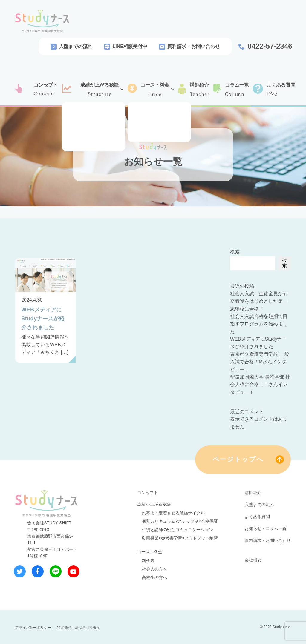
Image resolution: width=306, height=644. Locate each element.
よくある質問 (257, 517)
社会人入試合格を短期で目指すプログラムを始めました (259, 324)
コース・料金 (150, 552)
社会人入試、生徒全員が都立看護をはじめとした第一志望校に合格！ (259, 301)
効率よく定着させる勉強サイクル (173, 513)
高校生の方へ (154, 577)
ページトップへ (238, 459)
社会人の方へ (154, 569)
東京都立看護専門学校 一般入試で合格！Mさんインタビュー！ (259, 362)
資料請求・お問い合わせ (194, 46)
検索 (235, 252)
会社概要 (253, 560)
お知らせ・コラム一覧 (266, 528)
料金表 (148, 561)
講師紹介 (253, 493)
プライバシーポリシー (33, 628)
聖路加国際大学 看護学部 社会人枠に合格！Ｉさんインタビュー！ (260, 385)
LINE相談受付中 (130, 46)
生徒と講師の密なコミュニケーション (178, 530)
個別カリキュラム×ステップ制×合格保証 (180, 521)
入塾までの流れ (76, 46)
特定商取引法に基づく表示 (79, 628)
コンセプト (148, 493)
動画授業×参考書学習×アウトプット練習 (180, 538)
